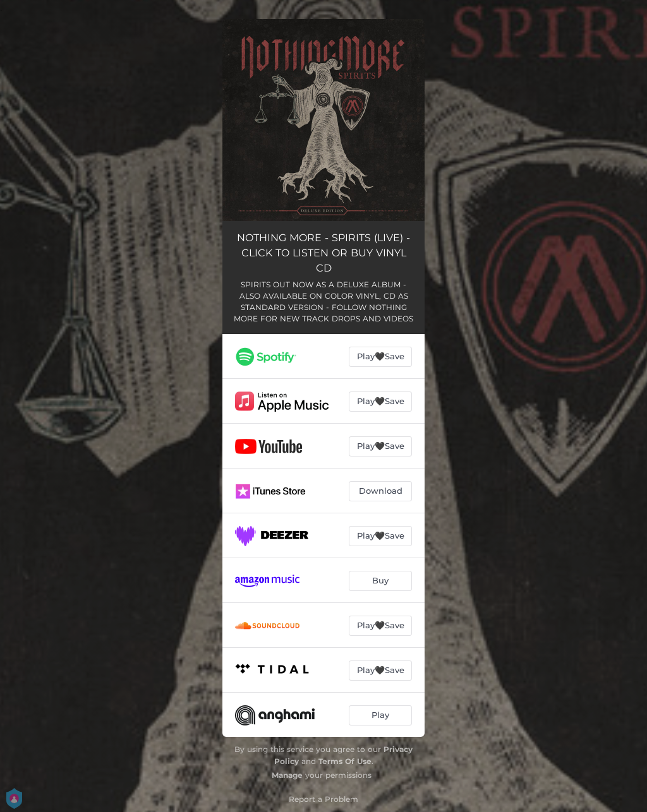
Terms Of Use (345, 761)
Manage (287, 775)
